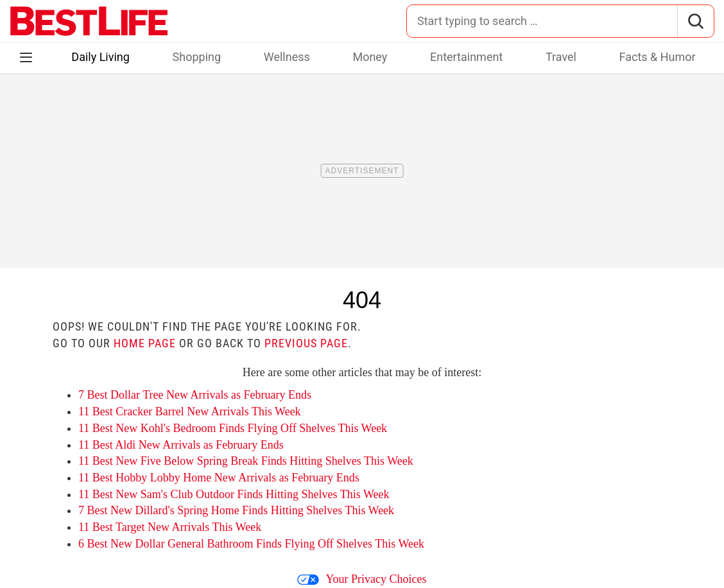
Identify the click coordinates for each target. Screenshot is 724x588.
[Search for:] (542, 21)
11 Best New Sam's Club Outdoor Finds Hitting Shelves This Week (234, 494)
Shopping (197, 57)
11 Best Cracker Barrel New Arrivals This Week (190, 411)
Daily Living (100, 57)
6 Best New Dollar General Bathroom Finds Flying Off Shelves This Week (251, 544)
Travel (561, 57)
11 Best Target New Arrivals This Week (170, 527)
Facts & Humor (658, 57)
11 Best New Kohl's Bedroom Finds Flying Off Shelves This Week (233, 428)
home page (145, 343)
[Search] (695, 21)
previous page (306, 343)
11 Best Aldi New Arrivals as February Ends (181, 445)
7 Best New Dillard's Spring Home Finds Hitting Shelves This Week (236, 510)
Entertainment (466, 57)
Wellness (287, 57)
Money (370, 57)
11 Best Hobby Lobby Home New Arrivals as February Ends (219, 478)
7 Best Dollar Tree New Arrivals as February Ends (195, 395)
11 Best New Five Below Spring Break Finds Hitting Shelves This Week (246, 461)
